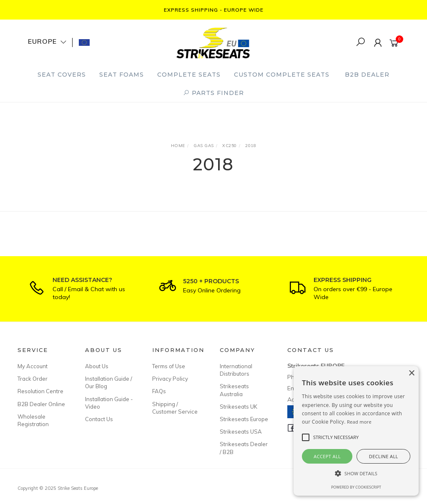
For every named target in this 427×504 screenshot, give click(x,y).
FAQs (159, 391)
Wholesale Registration (33, 420)
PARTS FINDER (213, 93)
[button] (356, 473)
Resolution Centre (40, 391)
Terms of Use (169, 366)
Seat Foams (122, 75)
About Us (97, 366)
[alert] (356, 431)
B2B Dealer (367, 75)
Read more (359, 422)
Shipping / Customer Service (175, 408)
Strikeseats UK (239, 407)
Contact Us (99, 419)
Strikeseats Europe (244, 419)
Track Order (33, 379)
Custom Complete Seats (282, 75)
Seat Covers (62, 75)
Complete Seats (189, 75)
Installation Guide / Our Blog (109, 382)
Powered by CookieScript (356, 487)
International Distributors (236, 370)
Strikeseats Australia (234, 390)
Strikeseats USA (241, 432)
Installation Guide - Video (109, 403)
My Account (33, 366)
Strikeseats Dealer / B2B (244, 448)
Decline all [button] (384, 456)
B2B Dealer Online (41, 404)
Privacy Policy (170, 379)
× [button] (411, 373)
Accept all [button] (327, 456)
